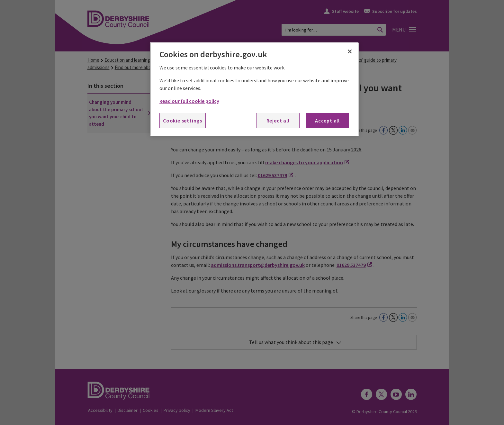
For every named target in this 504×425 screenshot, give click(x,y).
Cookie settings (183, 121)
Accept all (327, 121)
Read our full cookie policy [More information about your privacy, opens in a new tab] (189, 101)
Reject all (278, 121)
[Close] (350, 51)
